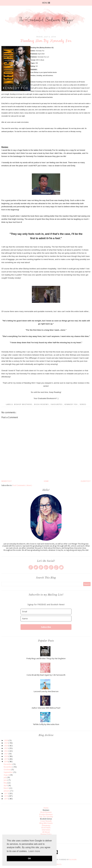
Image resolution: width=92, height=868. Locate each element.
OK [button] (29, 858)
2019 (6, 759)
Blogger (73, 860)
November (8, 767)
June (6, 780)
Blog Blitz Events (46, 823)
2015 (6, 799)
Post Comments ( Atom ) (22, 485)
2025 (6, 743)
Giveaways (46, 825)
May (6, 783)
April (6, 785)
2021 (6, 754)
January (7, 791)
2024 (6, 746)
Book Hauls (46, 828)
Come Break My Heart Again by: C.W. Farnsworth (46, 675)
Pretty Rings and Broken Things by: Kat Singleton (46, 658)
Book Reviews (42, 404)
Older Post (86, 481)
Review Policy (46, 834)
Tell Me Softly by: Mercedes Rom (46, 724)
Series (83, 404)
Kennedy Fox (71, 404)
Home (46, 481)
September (8, 772)
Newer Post (7, 481)
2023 (6, 748)
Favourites (57, 404)
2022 (6, 751)
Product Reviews (46, 814)
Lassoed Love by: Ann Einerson (46, 691)
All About (46, 832)
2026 (6, 740)
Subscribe (46, 627)
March (6, 788)
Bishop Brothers (23, 404)
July (5, 777)
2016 (6, 796)
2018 (6, 762)
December (8, 764)
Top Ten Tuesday (46, 817)
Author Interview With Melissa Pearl (46, 708)
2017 (6, 793)
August (7, 775)
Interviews (46, 830)
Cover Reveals (46, 821)
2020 (6, 756)
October (7, 770)
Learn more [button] (34, 851)
